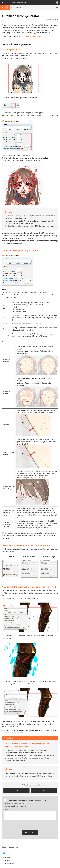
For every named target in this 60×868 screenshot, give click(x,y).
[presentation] (19, 825)
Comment (8, 810)
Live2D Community (8, 864)
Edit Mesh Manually (34, 37)
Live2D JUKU (6, 857)
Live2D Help (6, 861)
